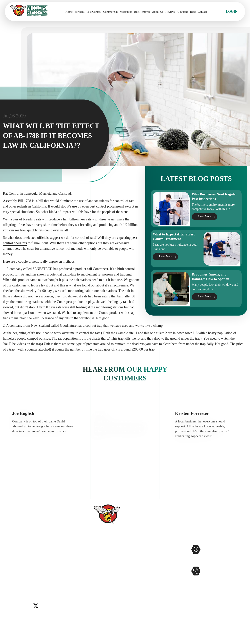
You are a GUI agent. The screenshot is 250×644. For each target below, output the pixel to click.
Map (241, 562)
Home (69, 12)
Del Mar (25, 572)
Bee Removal (142, 12)
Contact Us (99, 573)
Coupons (183, 12)
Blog (193, 12)
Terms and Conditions (106, 617)
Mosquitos (126, 12)
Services (80, 12)
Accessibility (100, 598)
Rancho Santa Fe (44, 577)
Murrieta (25, 577)
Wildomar (12, 581)
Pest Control (94, 12)
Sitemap (96, 604)
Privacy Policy (101, 611)
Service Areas (100, 592)
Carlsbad (11, 572)
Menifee (11, 577)
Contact (202, 12)
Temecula (65, 577)
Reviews (171, 12)
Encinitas (39, 572)
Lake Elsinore (57, 572)
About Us (158, 12)
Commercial (110, 12)
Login (232, 12)
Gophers (145, 573)
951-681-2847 (219, 579)
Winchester (28, 581)
